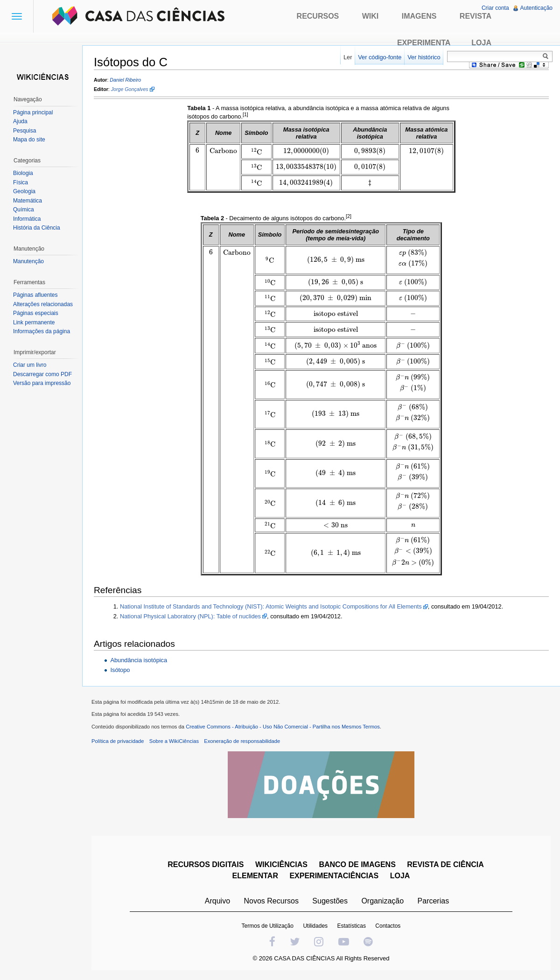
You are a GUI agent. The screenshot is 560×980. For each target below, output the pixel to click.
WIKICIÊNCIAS (281, 864)
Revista (476, 16)
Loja (481, 43)
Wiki (371, 16)
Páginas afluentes (35, 295)
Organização (382, 901)
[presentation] (197, 150)
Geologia (24, 191)
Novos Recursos (271, 901)
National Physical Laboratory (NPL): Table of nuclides (190, 616)
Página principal (33, 112)
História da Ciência (37, 228)
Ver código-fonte (380, 57)
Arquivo (217, 901)
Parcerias (434, 901)
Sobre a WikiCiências (174, 741)
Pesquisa (24, 131)
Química (24, 210)
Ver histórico (424, 57)
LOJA (400, 876)
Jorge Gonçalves (130, 89)
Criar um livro (30, 365)
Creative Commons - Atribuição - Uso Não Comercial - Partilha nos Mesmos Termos (283, 727)
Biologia (23, 173)
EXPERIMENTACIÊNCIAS (334, 876)
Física (21, 182)
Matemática (28, 201)
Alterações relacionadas (43, 304)
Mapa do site (29, 140)
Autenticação (536, 8)
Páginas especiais (36, 313)
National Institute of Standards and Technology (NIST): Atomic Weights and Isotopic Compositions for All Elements (271, 606)
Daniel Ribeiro (125, 80)
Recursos (318, 16)
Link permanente (34, 322)
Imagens (419, 16)
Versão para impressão (42, 383)
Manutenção (28, 261)
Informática (27, 219)
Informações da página (42, 331)
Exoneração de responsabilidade (242, 741)
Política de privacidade (118, 741)
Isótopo (120, 670)
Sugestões (330, 901)
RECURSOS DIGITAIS (206, 864)
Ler (348, 57)
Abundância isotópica (139, 660)
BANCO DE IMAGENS (357, 864)
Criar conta (495, 8)
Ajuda (20, 121)
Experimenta (424, 43)
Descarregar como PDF (42, 374)
